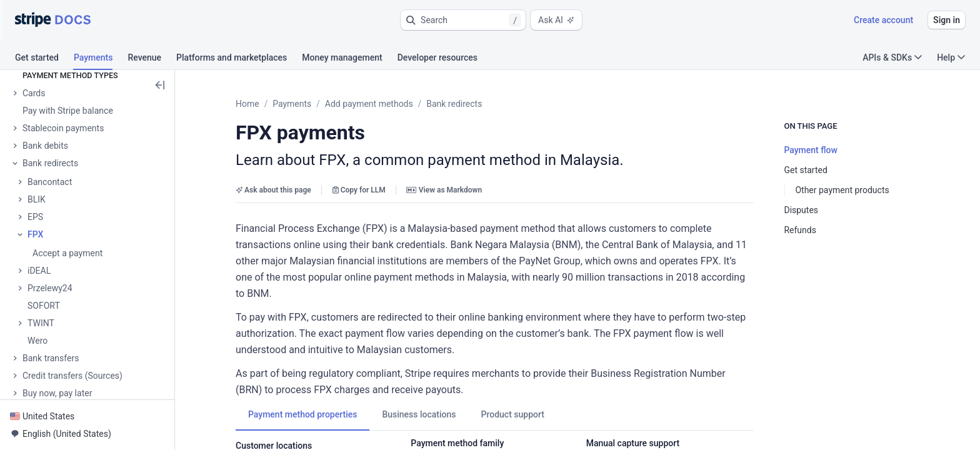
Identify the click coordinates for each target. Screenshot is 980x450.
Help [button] (951, 57)
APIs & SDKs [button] (892, 57)
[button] (463, 20)
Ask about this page (273, 190)
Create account (883, 20)
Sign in (947, 20)
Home (247, 104)
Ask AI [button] (556, 20)
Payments (292, 104)
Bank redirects (454, 104)
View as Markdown (444, 190)
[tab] (44, 59)
